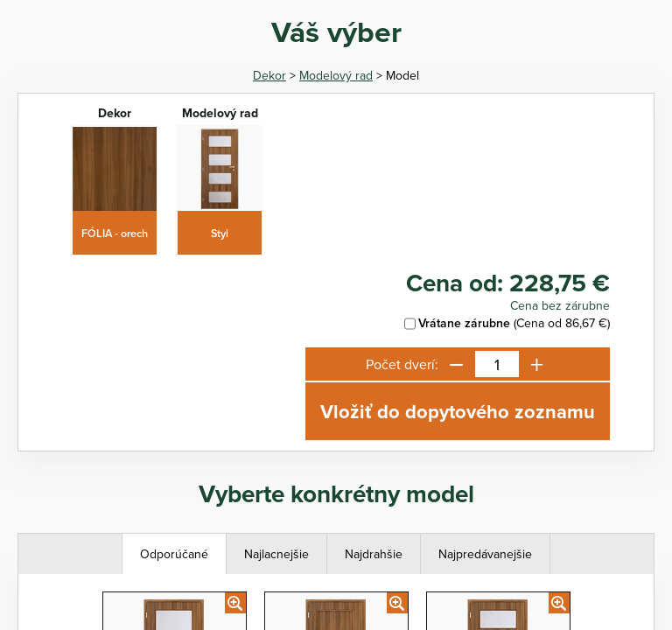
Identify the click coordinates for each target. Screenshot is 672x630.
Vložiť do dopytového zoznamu (458, 411)
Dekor (269, 75)
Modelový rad (336, 75)
